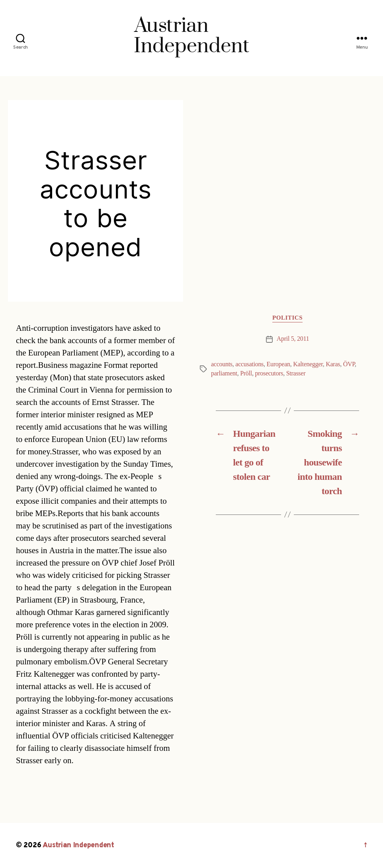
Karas (333, 364)
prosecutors (269, 373)
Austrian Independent (78, 845)
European (278, 364)
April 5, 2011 (293, 339)
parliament (224, 373)
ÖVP (349, 364)
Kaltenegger (308, 364)
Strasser (296, 373)
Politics (287, 318)
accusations (249, 364)
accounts (222, 364)
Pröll (246, 373)
